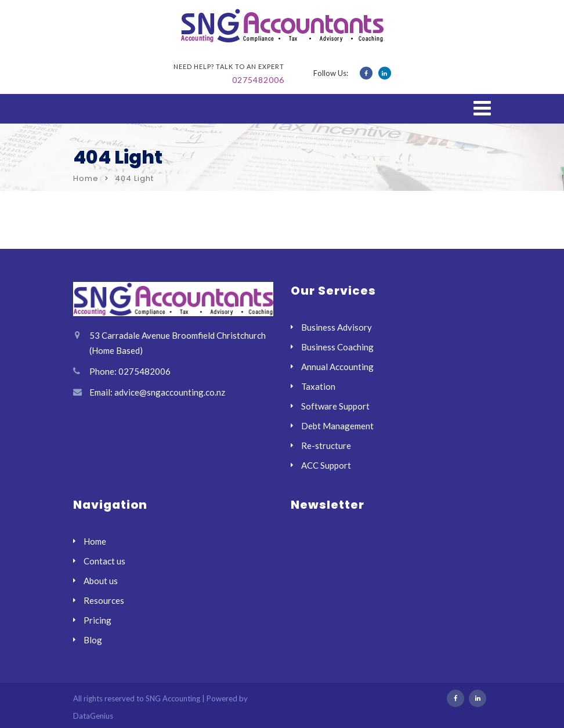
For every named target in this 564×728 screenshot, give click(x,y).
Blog (93, 640)
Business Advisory (337, 327)
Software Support (335, 406)
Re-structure (326, 446)
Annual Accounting (337, 367)
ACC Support (326, 465)
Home (86, 178)
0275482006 (258, 80)
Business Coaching (337, 347)
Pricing (97, 620)
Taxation (318, 386)
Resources (104, 600)
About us (101, 581)
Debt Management (337, 426)
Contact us (104, 561)
